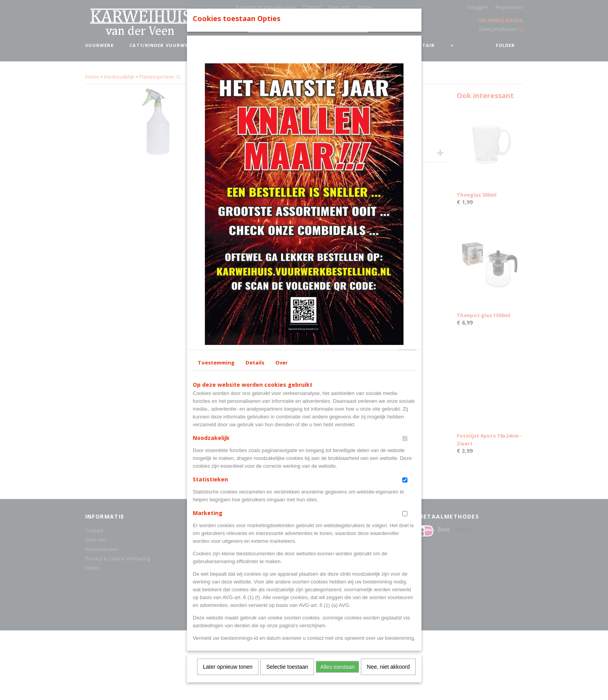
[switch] (405, 573)
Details (255, 497)
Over (282, 497)
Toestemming (216, 497)
